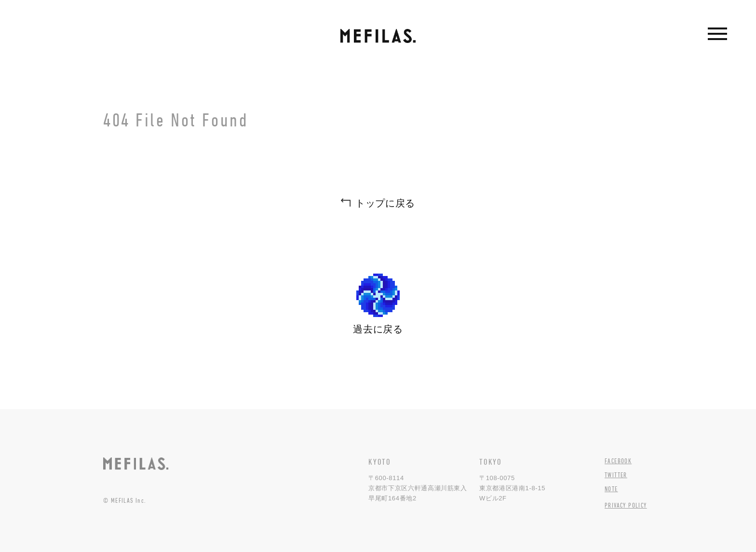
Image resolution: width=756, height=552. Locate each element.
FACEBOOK (618, 461)
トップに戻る (385, 203)
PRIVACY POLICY (626, 505)
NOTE (611, 489)
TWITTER (616, 475)
